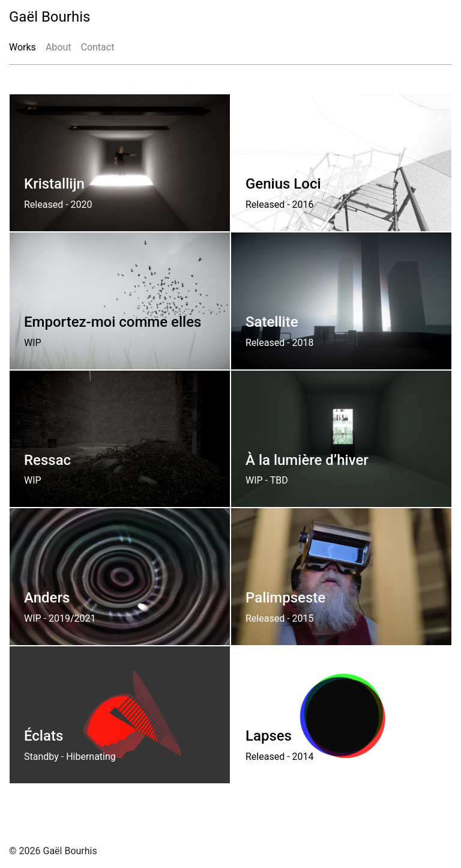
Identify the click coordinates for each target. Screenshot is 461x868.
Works (23, 47)
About (59, 47)
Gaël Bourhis (50, 17)
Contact (97, 47)
